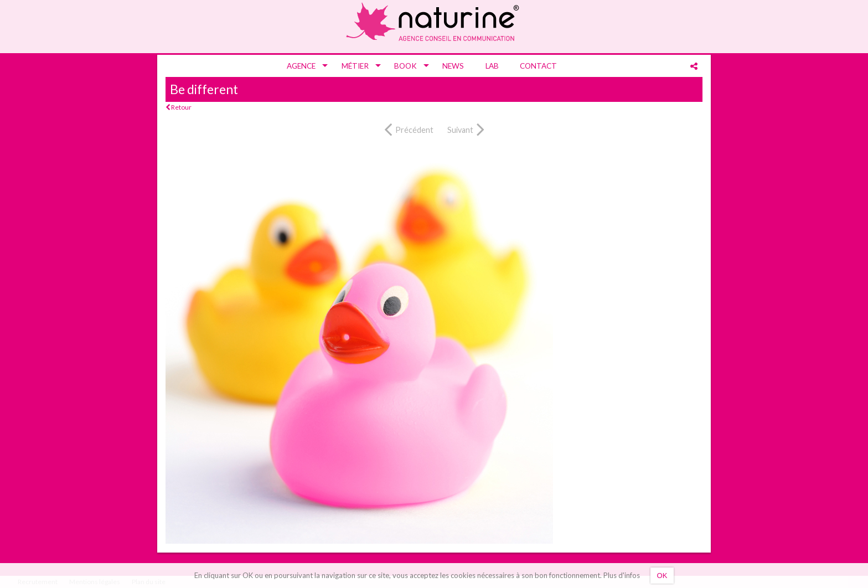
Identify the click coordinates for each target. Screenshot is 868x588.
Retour (179, 107)
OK (662, 576)
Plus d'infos (622, 575)
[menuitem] (303, 66)
